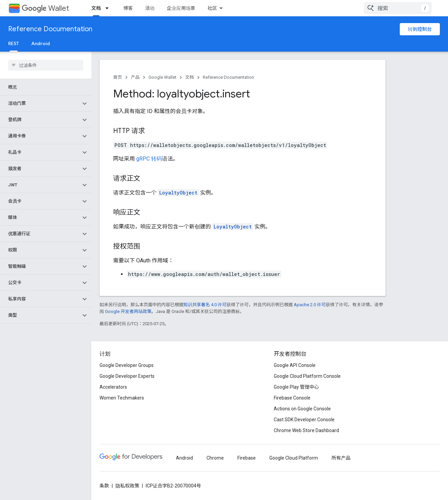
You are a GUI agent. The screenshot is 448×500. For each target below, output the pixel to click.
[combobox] (398, 8)
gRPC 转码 (149, 159)
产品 (135, 77)
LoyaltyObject (178, 193)
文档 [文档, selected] (96, 8)
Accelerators (113, 387)
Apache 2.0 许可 (310, 305)
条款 (104, 486)
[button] (40, 104)
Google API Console (295, 365)
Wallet (45, 8)
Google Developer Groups (127, 365)
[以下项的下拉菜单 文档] (109, 8)
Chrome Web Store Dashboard (306, 430)
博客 (128, 8)
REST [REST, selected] (14, 43)
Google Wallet (162, 77)
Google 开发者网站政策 (128, 311)
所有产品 (341, 458)
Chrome (215, 458)
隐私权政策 (127, 486)
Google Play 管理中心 (296, 387)
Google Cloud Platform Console (307, 376)
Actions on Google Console (302, 409)
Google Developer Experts (127, 376)
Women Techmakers (122, 398)
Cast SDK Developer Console (304, 420)
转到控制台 (420, 29)
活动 (150, 8)
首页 (118, 77)
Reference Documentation (50, 29)
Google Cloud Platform (294, 458)
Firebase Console (292, 398)
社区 (212, 8)
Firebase (247, 458)
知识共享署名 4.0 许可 (205, 305)
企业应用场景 (181, 8)
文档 (190, 77)
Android (41, 43)
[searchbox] (46, 65)
